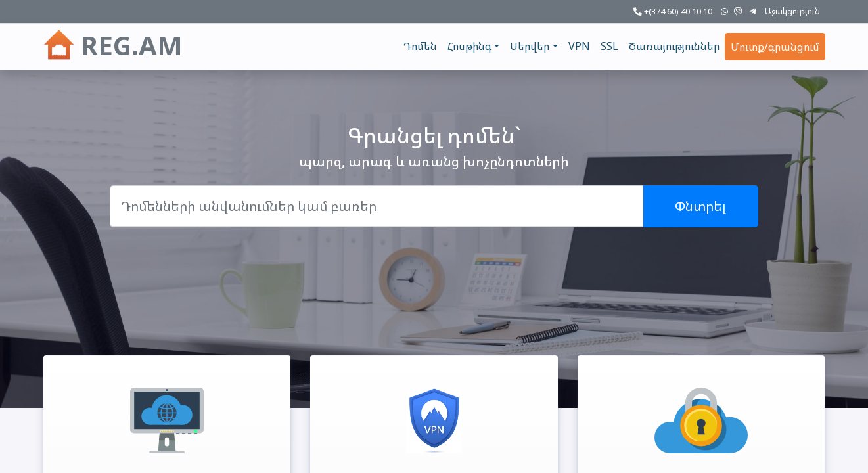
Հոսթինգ (469, 46)
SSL (609, 46)
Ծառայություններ (674, 46)
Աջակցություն (792, 11)
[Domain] (377, 206)
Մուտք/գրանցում (775, 47)
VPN (579, 46)
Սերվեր (530, 46)
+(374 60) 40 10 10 (673, 11)
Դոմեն (420, 46)
